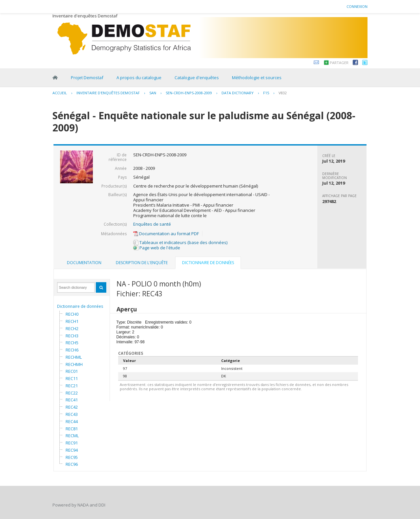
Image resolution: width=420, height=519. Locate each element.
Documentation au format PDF (166, 234)
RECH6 (72, 350)
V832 (283, 93)
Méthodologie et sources (257, 78)
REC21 (72, 386)
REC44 (72, 421)
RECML (72, 436)
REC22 (72, 393)
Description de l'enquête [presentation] (142, 263)
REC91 (72, 443)
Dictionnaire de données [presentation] (208, 263)
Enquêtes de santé (152, 224)
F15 (266, 93)
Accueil (60, 93)
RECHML (74, 357)
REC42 (72, 407)
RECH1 (72, 321)
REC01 (72, 371)
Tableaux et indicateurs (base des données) (180, 242)
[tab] (84, 263)
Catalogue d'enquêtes (197, 78)
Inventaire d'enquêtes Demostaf (108, 93)
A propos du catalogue (139, 78)
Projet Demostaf (87, 78)
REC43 (72, 414)
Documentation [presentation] (84, 263)
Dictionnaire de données (80, 306)
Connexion (357, 6)
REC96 (72, 464)
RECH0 (72, 314)
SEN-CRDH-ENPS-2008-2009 (189, 93)
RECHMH (74, 364)
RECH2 (72, 328)
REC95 (72, 457)
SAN (153, 93)
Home (55, 78)
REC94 (72, 450)
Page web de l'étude (157, 248)
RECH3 (72, 336)
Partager (339, 63)
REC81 (72, 429)
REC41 (72, 400)
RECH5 (72, 343)
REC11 (72, 378)
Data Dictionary (238, 93)
